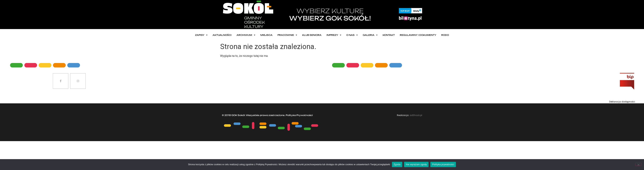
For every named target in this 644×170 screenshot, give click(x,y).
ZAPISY (201, 35)
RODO (445, 35)
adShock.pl (416, 115)
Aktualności (222, 35)
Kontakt (389, 35)
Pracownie (287, 35)
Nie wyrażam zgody (416, 164)
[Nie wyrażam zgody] (638, 164)
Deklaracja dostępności (622, 102)
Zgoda (397, 164)
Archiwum (246, 35)
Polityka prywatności (443, 164)
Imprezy (334, 35)
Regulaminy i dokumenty (418, 35)
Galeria (370, 35)
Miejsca (266, 35)
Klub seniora (312, 35)
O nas (352, 35)
